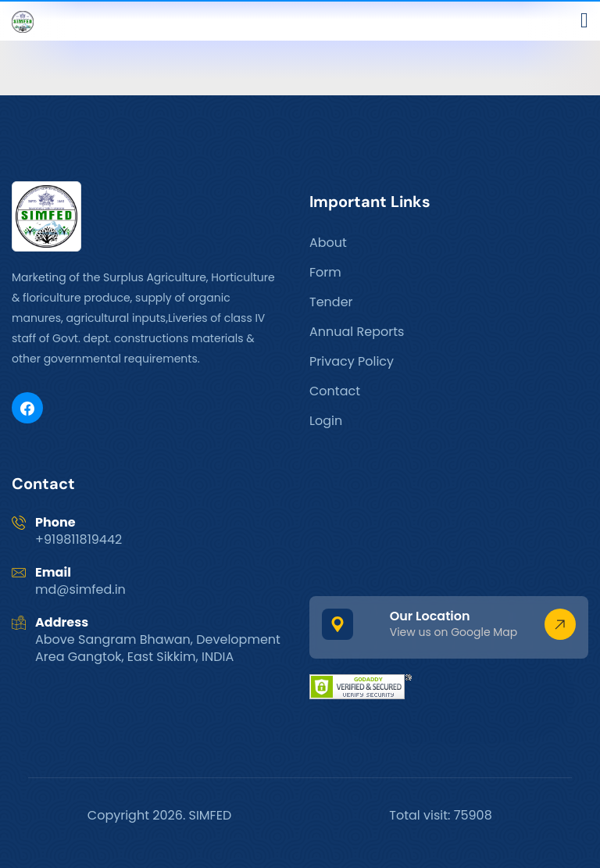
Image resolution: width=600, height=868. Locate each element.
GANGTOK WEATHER (449, 522)
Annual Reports (357, 332)
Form (325, 272)
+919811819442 (79, 539)
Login (326, 421)
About (328, 243)
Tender (331, 302)
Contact (335, 391)
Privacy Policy (352, 361)
